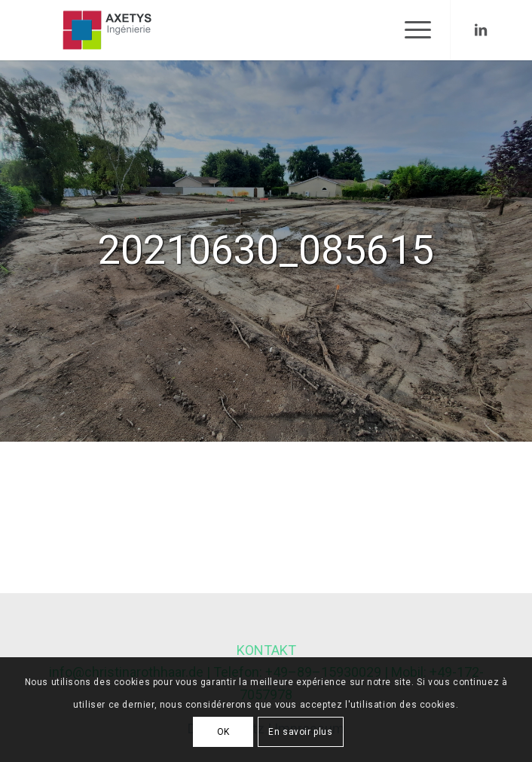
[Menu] (410, 30)
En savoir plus (300, 732)
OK (223, 732)
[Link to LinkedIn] (481, 30)
